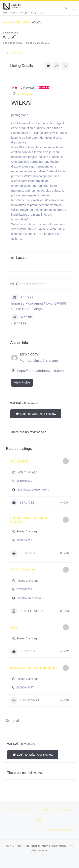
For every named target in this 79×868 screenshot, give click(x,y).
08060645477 (25, 687)
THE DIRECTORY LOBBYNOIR (45, 846)
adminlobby (15, 43)
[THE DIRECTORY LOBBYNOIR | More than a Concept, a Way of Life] (12, 6)
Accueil (7, 23)
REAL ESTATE (25, 611)
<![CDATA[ (19, 323)
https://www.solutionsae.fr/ (33, 490)
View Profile (22, 382)
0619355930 (24, 481)
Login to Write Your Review (36, 414)
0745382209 (24, 589)
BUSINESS (23, 700)
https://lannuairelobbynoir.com (41, 371)
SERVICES (22, 23)
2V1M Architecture (23, 569)
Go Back (15, 53)
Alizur (14, 627)
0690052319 (24, 540)
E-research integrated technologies (34, 668)
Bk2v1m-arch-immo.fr (30, 598)
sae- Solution (19, 461)
